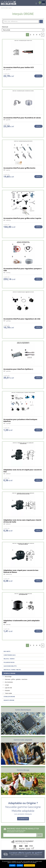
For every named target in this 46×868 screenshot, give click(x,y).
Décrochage (8, 677)
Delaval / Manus (9, 659)
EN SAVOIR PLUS (23, 819)
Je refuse (20, 865)
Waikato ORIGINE (9, 700)
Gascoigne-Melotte (10, 666)
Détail (38, 76)
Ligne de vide (8, 688)
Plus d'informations (29, 865)
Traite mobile (8, 693)
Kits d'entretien (9, 682)
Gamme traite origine (6, 8)
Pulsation (7, 691)
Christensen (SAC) (10, 655)
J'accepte (12, 865)
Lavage (7, 685)
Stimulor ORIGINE (9, 697)
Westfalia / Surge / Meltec (12, 670)
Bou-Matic (7, 651)
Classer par (5, 27)
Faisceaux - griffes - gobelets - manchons (16, 679)
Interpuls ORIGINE (9, 673)
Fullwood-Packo (9, 662)
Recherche (41, 21)
